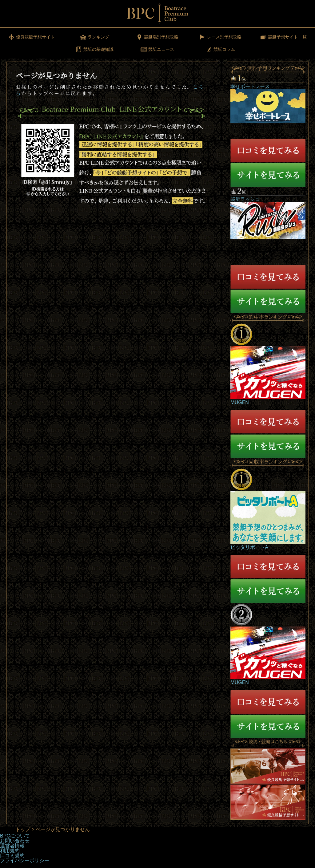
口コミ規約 (12, 856)
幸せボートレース (250, 86)
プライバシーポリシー (25, 860)
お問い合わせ (15, 841)
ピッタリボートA (249, 547)
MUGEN (240, 402)
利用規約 (10, 851)
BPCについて (15, 836)
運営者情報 (12, 846)
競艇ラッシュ (245, 199)
